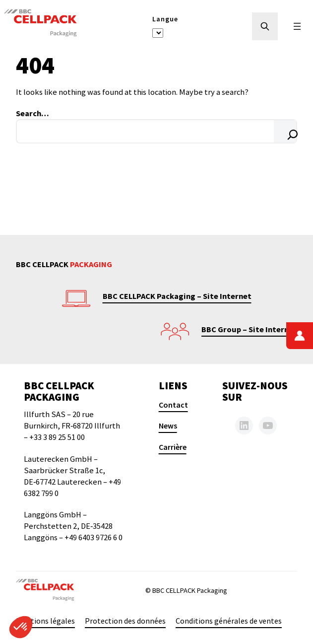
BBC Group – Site (233, 329)
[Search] (285, 131)
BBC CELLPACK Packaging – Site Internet (177, 296)
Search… (32, 113)
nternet (282, 329)
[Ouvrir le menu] (297, 26)
